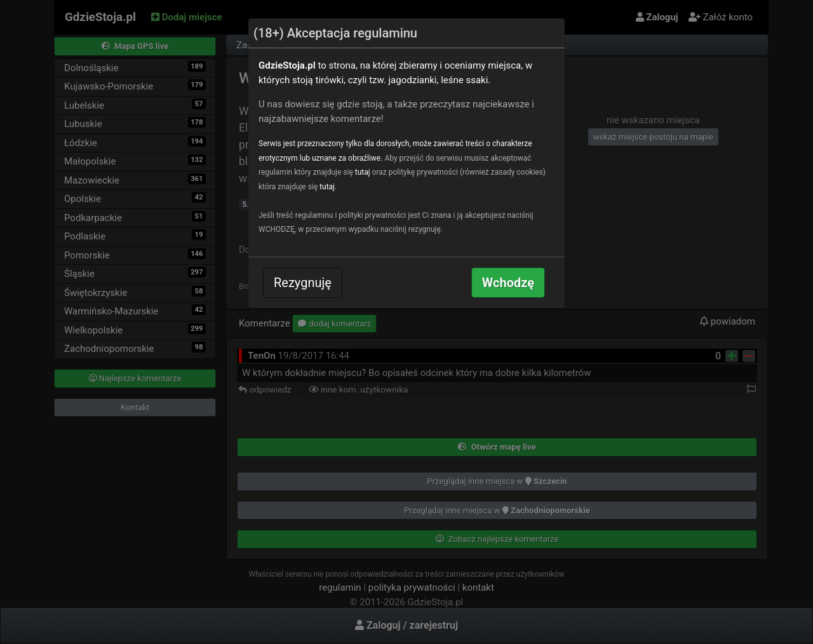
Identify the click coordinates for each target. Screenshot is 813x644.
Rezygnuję (303, 283)
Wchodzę (508, 283)
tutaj (363, 172)
